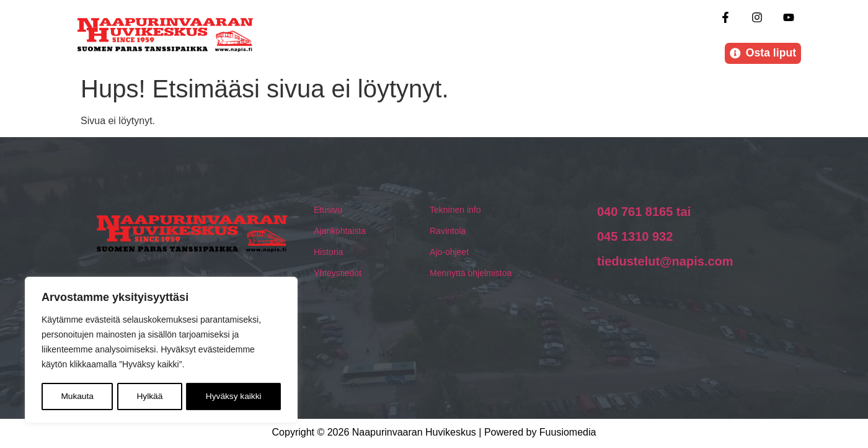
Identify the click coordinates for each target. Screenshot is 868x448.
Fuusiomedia (568, 434)
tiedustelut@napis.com (665, 262)
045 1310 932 (635, 238)
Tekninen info (455, 211)
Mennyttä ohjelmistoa (471, 274)
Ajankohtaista (340, 232)
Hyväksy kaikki (234, 396)
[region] (161, 351)
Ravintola (448, 232)
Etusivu (328, 211)
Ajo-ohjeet (449, 253)
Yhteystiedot (338, 274)
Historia (328, 253)
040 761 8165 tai (644, 213)
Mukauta (77, 396)
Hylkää (150, 396)
